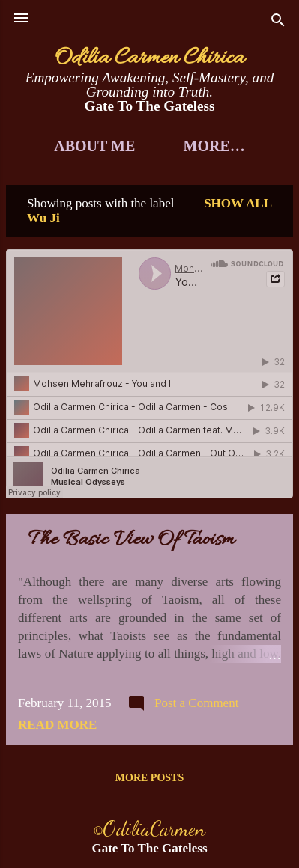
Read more (57, 725)
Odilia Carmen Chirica (149, 58)
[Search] (278, 23)
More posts (149, 778)
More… (214, 146)
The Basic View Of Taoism (132, 540)
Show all (238, 203)
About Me (94, 146)
